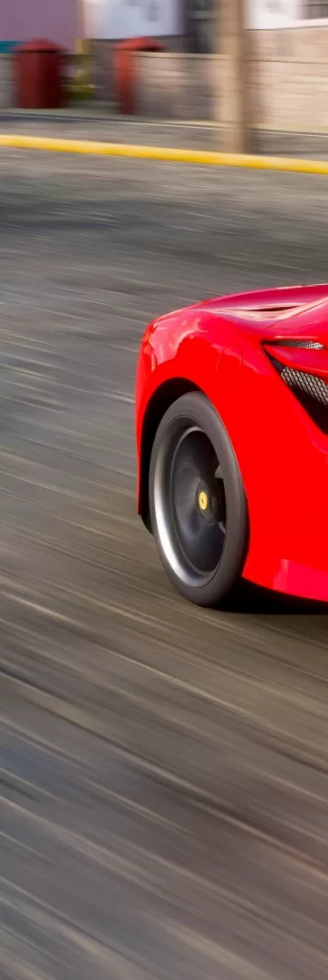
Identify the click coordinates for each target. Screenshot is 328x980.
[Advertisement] (112, 120)
